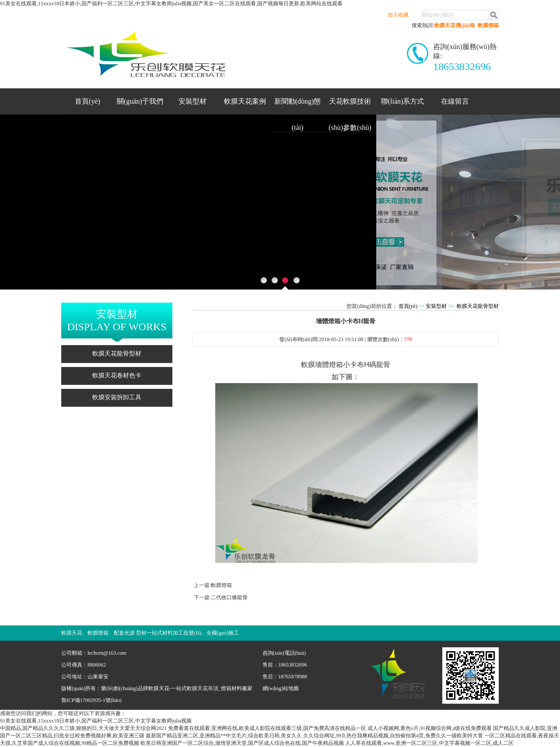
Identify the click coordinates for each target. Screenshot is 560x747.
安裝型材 (192, 101)
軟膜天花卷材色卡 (117, 375)
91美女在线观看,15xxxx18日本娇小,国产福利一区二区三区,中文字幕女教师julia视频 (96, 721)
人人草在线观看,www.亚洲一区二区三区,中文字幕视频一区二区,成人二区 (429, 743)
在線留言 (455, 101)
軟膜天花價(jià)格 (455, 25)
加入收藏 (398, 15)
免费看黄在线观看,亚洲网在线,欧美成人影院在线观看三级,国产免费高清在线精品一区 (267, 728)
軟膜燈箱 (488, 25)
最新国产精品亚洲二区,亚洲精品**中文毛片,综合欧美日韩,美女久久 (224, 736)
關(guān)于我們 (140, 101)
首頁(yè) (87, 101)
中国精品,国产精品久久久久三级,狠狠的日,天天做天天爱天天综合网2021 (83, 728)
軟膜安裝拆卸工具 (117, 397)
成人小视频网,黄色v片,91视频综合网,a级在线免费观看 (430, 728)
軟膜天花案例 (245, 101)
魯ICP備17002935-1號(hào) (91, 700)
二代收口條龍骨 (229, 597)
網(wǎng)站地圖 (281, 688)
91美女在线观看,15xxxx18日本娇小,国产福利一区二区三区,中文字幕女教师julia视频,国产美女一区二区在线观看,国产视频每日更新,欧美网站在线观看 (171, 3)
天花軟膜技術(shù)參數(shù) (350, 106)
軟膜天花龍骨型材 (117, 354)
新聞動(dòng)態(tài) (298, 106)
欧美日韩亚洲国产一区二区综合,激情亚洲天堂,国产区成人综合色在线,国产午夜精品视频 (242, 743)
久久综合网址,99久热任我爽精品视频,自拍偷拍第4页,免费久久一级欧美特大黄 (393, 736)
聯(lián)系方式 (403, 101)
